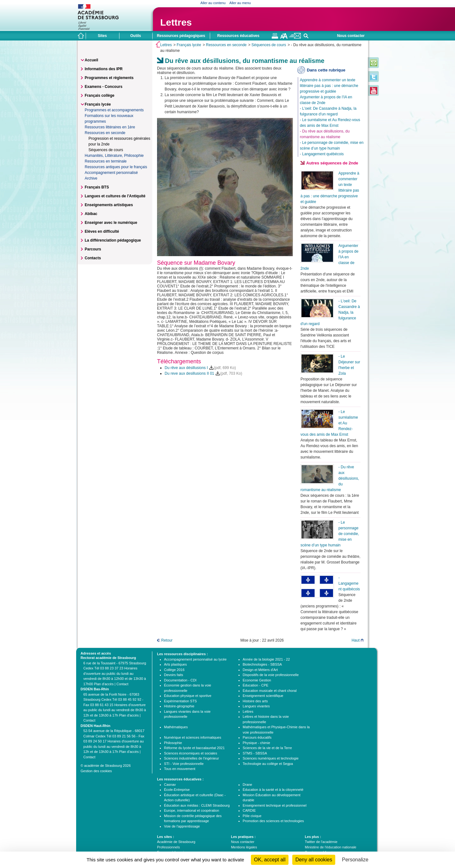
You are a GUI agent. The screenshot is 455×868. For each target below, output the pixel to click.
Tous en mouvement (180, 769)
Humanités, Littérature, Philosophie (114, 156)
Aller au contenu (213, 3)
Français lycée (189, 45)
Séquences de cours (269, 45)
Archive (91, 178)
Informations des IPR (104, 69)
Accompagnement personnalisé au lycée (195, 659)
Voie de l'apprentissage (182, 826)
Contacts (93, 258)
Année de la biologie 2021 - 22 (266, 659)
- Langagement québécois (322, 154)
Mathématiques (176, 727)
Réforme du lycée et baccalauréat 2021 (194, 748)
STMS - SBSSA (255, 753)
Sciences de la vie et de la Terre (267, 748)
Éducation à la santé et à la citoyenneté (273, 790)
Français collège (100, 95)
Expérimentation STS (180, 701)
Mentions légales (244, 847)
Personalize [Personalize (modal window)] (355, 860)
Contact (122, 684)
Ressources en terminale (106, 161)
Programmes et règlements (109, 78)
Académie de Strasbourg (176, 842)
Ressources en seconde (226, 45)
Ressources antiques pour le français (116, 167)
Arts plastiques (175, 664)
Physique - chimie (256, 743)
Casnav (170, 785)
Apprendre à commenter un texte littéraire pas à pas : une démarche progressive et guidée (329, 86)
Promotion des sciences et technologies (273, 821)
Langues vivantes (256, 706)
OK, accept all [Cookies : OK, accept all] (270, 860)
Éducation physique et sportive (188, 696)
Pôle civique (252, 816)
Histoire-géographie (179, 706)
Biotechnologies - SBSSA (262, 664)
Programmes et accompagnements (114, 110)
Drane (247, 785)
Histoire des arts (255, 701)
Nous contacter (351, 36)
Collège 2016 (174, 670)
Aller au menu (240, 3)
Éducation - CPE (255, 685)
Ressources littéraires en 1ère (110, 127)
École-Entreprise (177, 790)
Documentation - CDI (180, 680)
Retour (167, 640)
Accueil (91, 60)
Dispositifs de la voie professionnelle (271, 675)
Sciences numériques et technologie (271, 758)
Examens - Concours (103, 87)
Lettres (176, 22)
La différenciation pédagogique (113, 240)
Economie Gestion (257, 680)
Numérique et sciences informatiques (193, 737)
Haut (356, 640)
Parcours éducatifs (257, 737)
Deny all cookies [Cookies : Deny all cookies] (314, 860)
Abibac (91, 214)
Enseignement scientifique (263, 696)
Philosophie (173, 743)
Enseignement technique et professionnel (275, 805)
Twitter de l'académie (321, 842)
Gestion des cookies (96, 771)
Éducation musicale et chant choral (270, 691)
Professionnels (168, 847)
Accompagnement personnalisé (111, 173)
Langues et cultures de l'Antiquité (115, 196)
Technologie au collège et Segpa (268, 764)
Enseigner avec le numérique (111, 223)
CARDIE (249, 810)
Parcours (93, 249)
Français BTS (97, 187)
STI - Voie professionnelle (184, 764)
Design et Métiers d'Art (260, 670)
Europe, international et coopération (191, 810)
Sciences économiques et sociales (191, 753)
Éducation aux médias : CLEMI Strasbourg (197, 805)
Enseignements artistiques (109, 205)
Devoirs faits (174, 675)
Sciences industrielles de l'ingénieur (191, 758)
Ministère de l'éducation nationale (331, 847)
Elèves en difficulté (102, 231)
